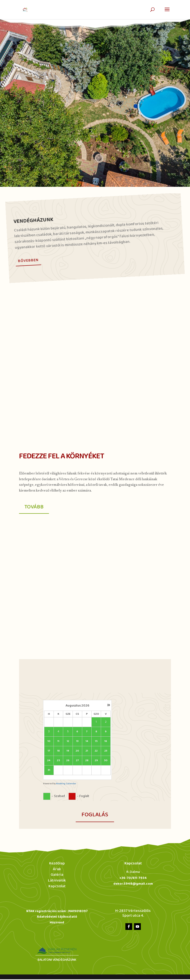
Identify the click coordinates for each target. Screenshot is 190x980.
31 (49, 771)
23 (106, 752)
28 (87, 762)
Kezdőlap (57, 864)
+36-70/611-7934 (133, 879)
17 (49, 752)
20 (77, 752)
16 (106, 742)
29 (96, 762)
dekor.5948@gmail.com (133, 885)
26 (68, 762)
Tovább (35, 507)
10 (49, 742)
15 (96, 742)
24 (49, 762)
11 (58, 742)
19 (68, 752)
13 (77, 742)
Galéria (57, 876)
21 (87, 752)
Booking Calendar (66, 785)
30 (106, 762)
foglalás (95, 816)
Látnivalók (57, 881)
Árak (57, 870)
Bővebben (28, 260)
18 (58, 752)
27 (77, 762)
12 (68, 742)
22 (96, 752)
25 (58, 762)
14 (87, 742)
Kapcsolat (57, 887)
